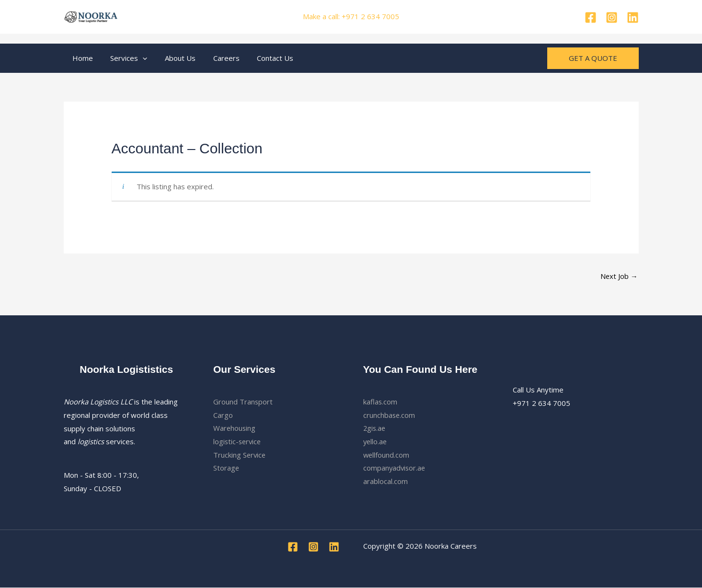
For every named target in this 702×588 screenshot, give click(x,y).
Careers (215, 58)
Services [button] (124, 58)
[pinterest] (612, 17)
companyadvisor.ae (395, 468)
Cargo (223, 415)
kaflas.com (380, 402)
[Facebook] (591, 17)
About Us (173, 58)
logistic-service (238, 442)
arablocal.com (386, 482)
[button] (138, 58)
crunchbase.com (390, 415)
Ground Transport (243, 402)
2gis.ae (375, 428)
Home (81, 58)
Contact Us (261, 58)
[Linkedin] (633, 17)
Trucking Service (240, 455)
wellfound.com (387, 455)
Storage (226, 468)
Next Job (619, 276)
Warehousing (235, 428)
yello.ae (376, 442)
